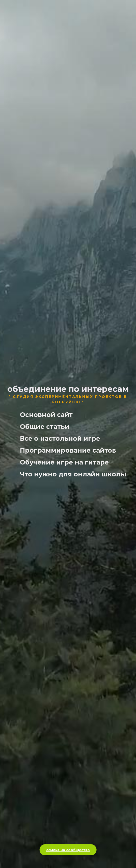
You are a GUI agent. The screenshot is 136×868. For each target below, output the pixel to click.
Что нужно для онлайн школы (73, 474)
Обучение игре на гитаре (64, 462)
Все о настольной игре (60, 439)
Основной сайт (46, 415)
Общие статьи (45, 427)
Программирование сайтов (68, 450)
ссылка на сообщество (68, 850)
